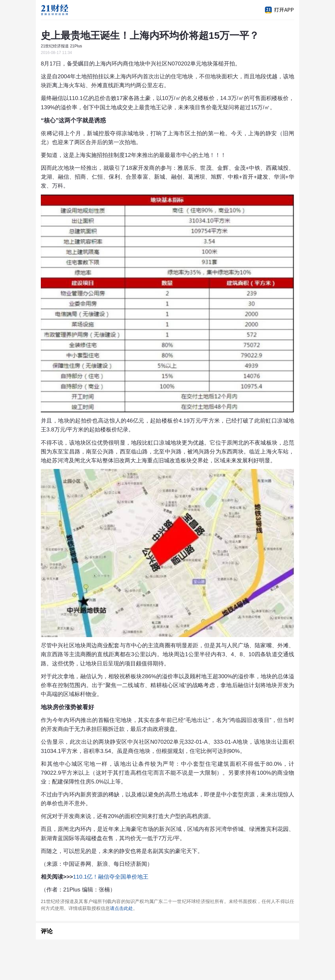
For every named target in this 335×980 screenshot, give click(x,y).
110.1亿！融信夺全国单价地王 (111, 877)
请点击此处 (121, 908)
